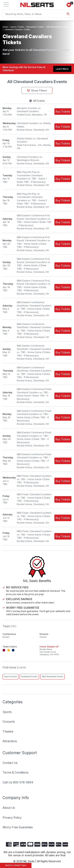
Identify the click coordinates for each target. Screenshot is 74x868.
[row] (37, 112)
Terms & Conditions (16, 773)
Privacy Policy (12, 818)
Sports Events (10, 677)
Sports (7, 712)
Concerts (9, 722)
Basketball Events (29, 677)
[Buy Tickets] (63, 112)
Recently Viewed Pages (16, 865)
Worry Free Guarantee (18, 827)
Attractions (10, 741)
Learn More (62, 69)
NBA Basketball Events (52, 677)
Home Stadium (55, 651)
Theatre (8, 732)
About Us (9, 808)
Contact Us (10, 763)
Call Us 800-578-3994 (18, 782)
